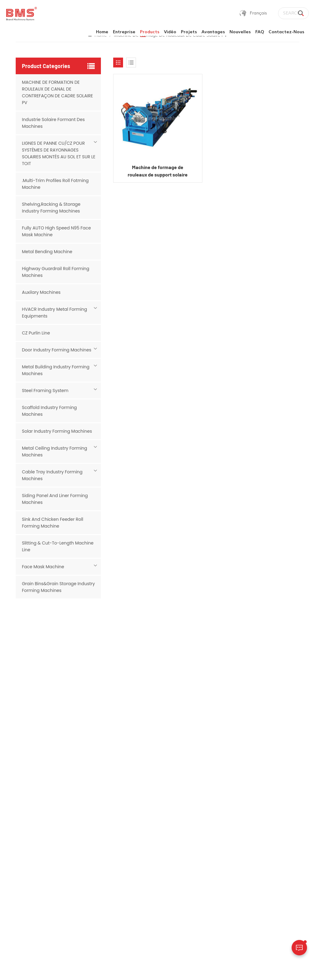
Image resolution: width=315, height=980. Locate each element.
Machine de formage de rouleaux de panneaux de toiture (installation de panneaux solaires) (194, 912)
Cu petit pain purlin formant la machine (193, 863)
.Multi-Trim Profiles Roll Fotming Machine (55, 184)
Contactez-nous (286, 32)
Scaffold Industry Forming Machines (49, 411)
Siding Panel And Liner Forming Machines (55, 499)
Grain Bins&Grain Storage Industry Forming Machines (58, 587)
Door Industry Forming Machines (56, 350)
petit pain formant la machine (194, 845)
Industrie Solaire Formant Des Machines (53, 123)
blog (114, 867)
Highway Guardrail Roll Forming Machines (56, 272)
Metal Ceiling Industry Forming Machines (54, 452)
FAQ (260, 32)
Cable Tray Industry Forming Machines (52, 475)
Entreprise (124, 32)
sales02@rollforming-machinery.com (272, 831)
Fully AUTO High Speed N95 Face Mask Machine (56, 231)
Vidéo (170, 32)
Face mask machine (43, 567)
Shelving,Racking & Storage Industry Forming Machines (51, 208)
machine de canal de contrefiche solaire (194, 802)
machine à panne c (192, 877)
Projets (189, 32)
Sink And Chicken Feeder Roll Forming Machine (52, 523)
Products (118, 794)
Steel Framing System (45, 391)
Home (102, 32)
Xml (116, 968)
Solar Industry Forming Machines (57, 431)
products (150, 32)
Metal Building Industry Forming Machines (56, 370)
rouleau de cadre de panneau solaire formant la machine (194, 780)
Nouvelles (240, 32)
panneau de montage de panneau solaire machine (194, 823)
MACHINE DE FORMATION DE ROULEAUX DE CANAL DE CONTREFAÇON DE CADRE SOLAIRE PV (57, 92)
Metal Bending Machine (47, 252)
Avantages (213, 32)
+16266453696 (266, 816)
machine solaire (188, 887)
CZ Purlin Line (36, 333)
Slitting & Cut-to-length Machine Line (58, 546)
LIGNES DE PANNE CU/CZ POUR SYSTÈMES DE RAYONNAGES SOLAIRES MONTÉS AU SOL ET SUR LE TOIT (59, 153)
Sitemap (97, 968)
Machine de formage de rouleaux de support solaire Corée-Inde (158, 171)
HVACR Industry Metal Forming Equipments (54, 313)
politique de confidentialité (153, 968)
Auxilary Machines (41, 292)
